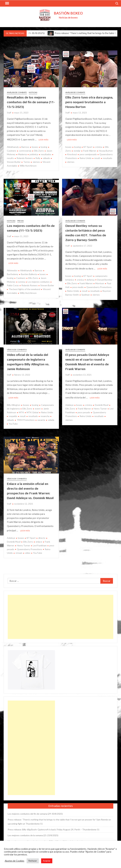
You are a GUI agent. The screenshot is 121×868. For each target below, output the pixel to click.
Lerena (22, 281)
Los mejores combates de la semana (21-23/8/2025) (33, 833)
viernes (36, 161)
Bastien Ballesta (29, 273)
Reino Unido (86, 158)
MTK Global (33, 411)
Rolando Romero (25, 158)
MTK (21, 411)
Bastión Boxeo (68, 13)
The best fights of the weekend (24, 288)
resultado (107, 158)
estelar (77, 150)
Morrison (100, 282)
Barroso (25, 146)
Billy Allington (14, 404)
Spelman (86, 294)
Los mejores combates (39, 281)
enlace (39, 540)
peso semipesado (88, 154)
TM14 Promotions (26, 418)
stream (19, 551)
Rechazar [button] (33, 861)
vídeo (28, 551)
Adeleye (69, 404)
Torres (27, 161)
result (97, 158)
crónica (99, 146)
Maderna (22, 154)
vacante (41, 418)
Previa (20, 220)
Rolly (38, 158)
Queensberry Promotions (99, 286)
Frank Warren (90, 150)
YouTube (13, 422)
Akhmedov (12, 269)
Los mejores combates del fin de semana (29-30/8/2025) (35, 812)
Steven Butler (47, 284)
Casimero (21, 277)
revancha (45, 415)
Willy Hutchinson (28, 165)
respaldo (13, 415)
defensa (91, 279)
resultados (46, 154)
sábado (46, 158)
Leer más (43, 139)
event (38, 407)
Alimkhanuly (13, 146)
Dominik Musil (102, 404)
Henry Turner (100, 407)
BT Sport (88, 146)
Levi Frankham (40, 544)
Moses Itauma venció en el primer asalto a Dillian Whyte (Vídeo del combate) (45, 839)
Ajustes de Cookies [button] (14, 861)
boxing (44, 146)
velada (51, 418)
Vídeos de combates (17, 349)
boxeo (35, 146)
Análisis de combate (17, 92)
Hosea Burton (106, 150)
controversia (25, 150)
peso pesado (84, 411)
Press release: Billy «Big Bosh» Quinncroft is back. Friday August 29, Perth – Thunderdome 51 (54, 828)
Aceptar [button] (47, 861)
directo (42, 536)
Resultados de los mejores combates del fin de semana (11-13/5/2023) (31, 102)
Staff (9, 113)
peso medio (78, 286)
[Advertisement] (60, 615)
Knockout (72, 154)
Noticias (33, 92)
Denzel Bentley (105, 279)
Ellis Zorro (39, 150)
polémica (34, 154)
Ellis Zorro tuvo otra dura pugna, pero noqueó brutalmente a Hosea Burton (89, 102)
